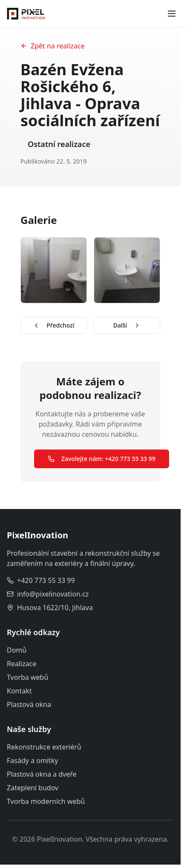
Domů (17, 650)
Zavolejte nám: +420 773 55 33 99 (102, 459)
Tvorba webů (27, 677)
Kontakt (19, 691)
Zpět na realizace (53, 46)
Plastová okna (29, 704)
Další (127, 325)
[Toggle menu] (172, 14)
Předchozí (53, 325)
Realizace (22, 664)
